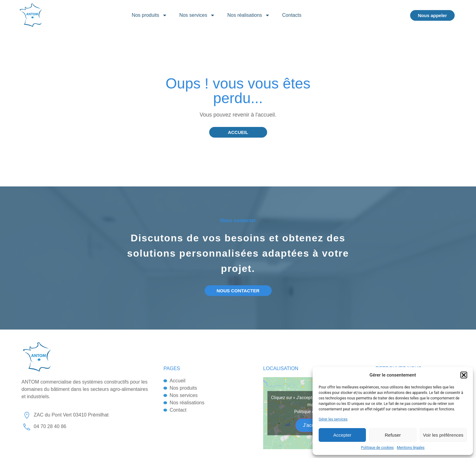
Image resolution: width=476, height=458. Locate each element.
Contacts (292, 15)
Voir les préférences (443, 435)
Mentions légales (411, 448)
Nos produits (149, 15)
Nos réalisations (249, 15)
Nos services (197, 15)
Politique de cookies (377, 448)
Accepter (342, 435)
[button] (464, 375)
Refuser (393, 435)
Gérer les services (333, 419)
